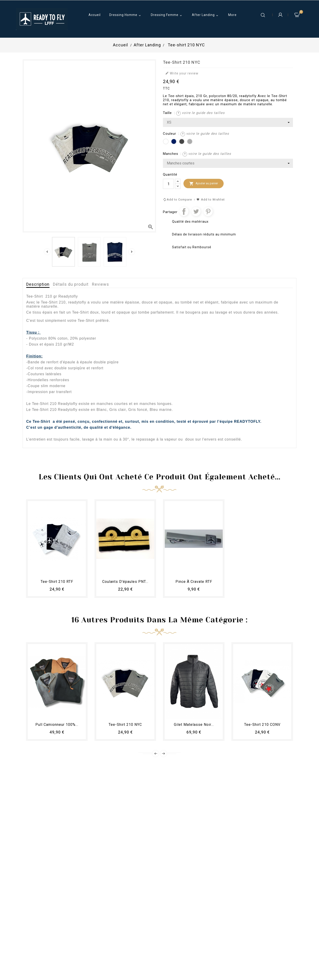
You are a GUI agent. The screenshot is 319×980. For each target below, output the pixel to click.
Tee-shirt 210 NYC (125, 725)
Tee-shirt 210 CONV (262, 725)
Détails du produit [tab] (71, 284)
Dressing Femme (167, 15)
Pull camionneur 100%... (57, 725)
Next (163, 754)
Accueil (95, 15)
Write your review (182, 73)
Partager (184, 211)
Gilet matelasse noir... (194, 725)
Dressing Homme (126, 15)
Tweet (196, 211)
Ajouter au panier (204, 184)
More (232, 15)
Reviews (101, 284)
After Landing (206, 15)
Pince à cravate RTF (194, 582)
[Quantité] (168, 184)
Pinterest (208, 211)
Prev (156, 754)
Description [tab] (38, 284)
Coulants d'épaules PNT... (125, 582)
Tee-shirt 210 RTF (57, 582)
